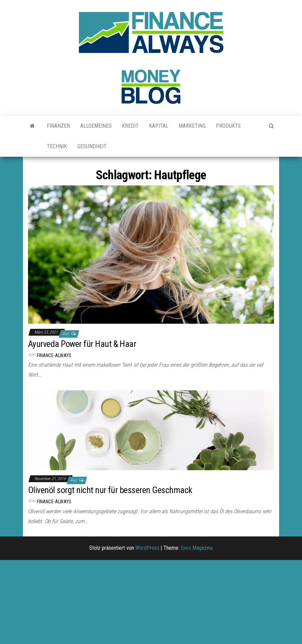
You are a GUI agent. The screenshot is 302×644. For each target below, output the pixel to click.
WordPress (147, 548)
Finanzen (58, 126)
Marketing (192, 126)
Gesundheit (92, 146)
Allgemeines (96, 126)
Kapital (159, 126)
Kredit (130, 126)
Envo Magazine (197, 548)
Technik (57, 146)
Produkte (228, 126)
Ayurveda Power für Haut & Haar (82, 344)
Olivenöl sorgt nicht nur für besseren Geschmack (110, 490)
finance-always (54, 355)
